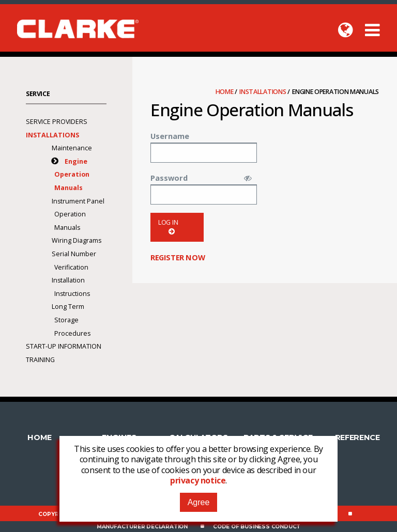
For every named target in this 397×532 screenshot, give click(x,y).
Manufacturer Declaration (142, 527)
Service (38, 94)
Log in (168, 227)
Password (169, 178)
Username (170, 136)
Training (40, 360)
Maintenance (72, 148)
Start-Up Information (64, 346)
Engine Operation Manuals (72, 175)
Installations (263, 92)
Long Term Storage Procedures (71, 320)
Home (225, 92)
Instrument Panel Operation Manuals (78, 214)
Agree (199, 502)
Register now (178, 257)
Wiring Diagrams (77, 240)
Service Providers (57, 122)
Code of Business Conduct (257, 527)
